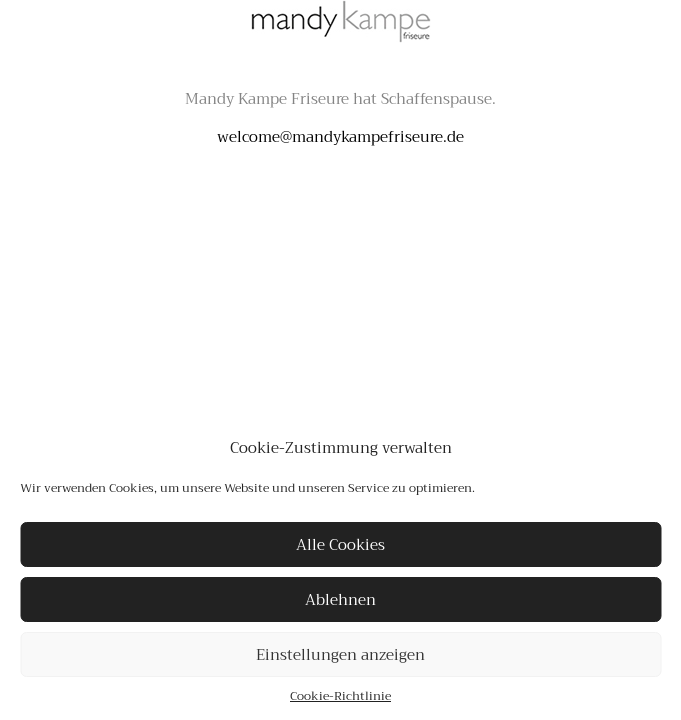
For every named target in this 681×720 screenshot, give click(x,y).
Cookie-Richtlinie (340, 696)
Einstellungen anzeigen (340, 655)
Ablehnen (340, 600)
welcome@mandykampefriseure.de (340, 137)
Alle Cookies (340, 545)
